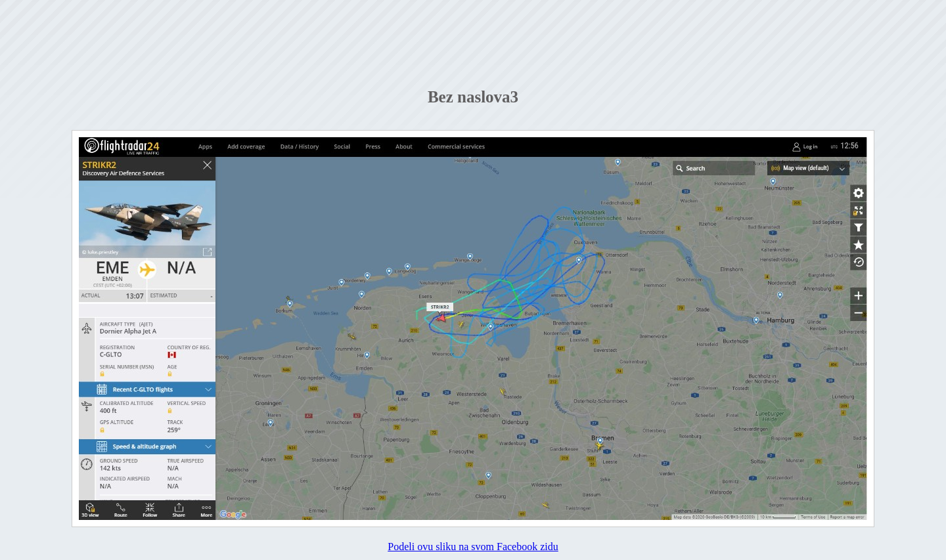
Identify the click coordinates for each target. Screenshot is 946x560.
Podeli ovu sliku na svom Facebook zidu (473, 547)
